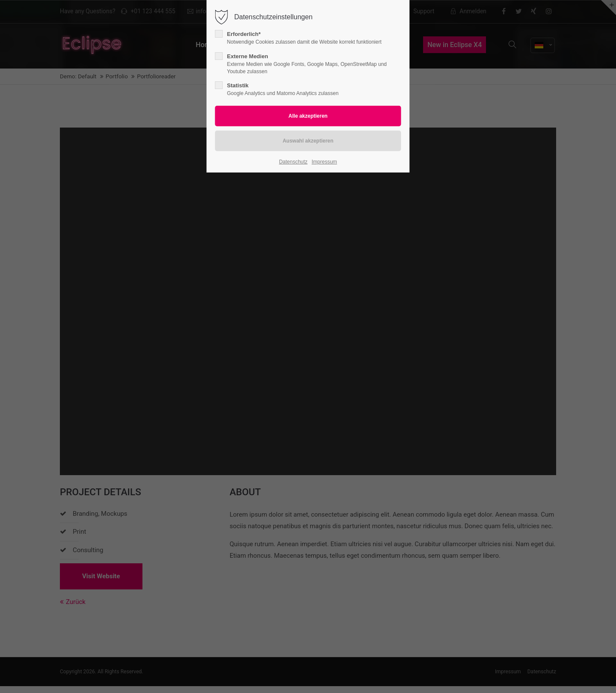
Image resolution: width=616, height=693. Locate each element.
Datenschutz (293, 162)
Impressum (324, 162)
